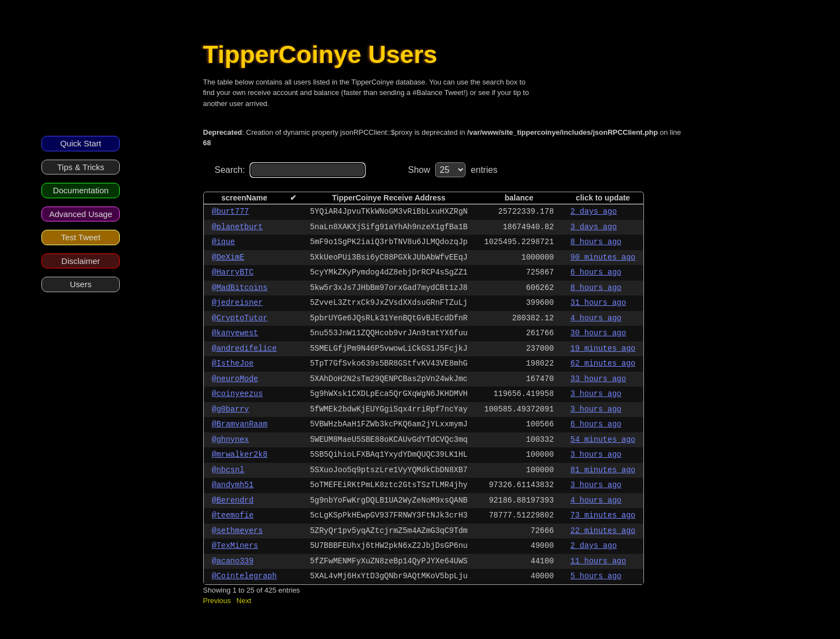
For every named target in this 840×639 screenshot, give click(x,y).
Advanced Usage (81, 214)
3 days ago (594, 227)
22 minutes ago (603, 531)
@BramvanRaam (240, 424)
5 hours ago (596, 576)
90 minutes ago (603, 257)
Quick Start (81, 143)
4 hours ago (596, 318)
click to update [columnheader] (603, 198)
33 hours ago (598, 379)
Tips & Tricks (80, 167)
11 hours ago (598, 561)
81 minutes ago (603, 470)
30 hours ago (598, 333)
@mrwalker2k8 (240, 455)
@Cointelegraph (245, 576)
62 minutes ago (603, 363)
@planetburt (237, 227)
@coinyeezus (237, 394)
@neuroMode (235, 379)
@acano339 (233, 561)
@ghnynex (231, 440)
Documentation (81, 190)
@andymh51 (233, 485)
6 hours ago (596, 272)
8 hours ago (596, 242)
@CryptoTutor (240, 318)
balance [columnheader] (519, 198)
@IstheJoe (233, 363)
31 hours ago (598, 303)
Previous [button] (217, 601)
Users (81, 284)
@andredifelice (245, 348)
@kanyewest (235, 333)
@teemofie (233, 515)
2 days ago (594, 212)
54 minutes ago (603, 440)
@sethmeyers (237, 531)
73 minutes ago (603, 515)
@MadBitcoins (240, 288)
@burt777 (231, 212)
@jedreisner (237, 303)
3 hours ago (596, 394)
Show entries (453, 170)
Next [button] (244, 601)
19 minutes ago (603, 348)
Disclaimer (81, 261)
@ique (224, 242)
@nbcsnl (228, 470)
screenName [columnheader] (244, 198)
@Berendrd (233, 500)
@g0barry (231, 409)
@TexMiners (235, 546)
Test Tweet (80, 237)
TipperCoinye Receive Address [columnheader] (389, 198)
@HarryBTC (233, 272)
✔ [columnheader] (293, 198)
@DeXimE (228, 257)
